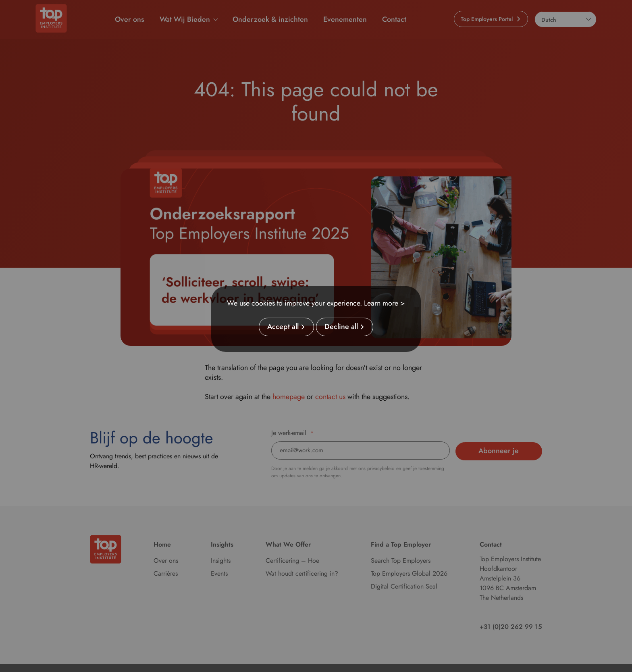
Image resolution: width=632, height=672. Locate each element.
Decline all (341, 327)
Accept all (283, 327)
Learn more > (385, 303)
